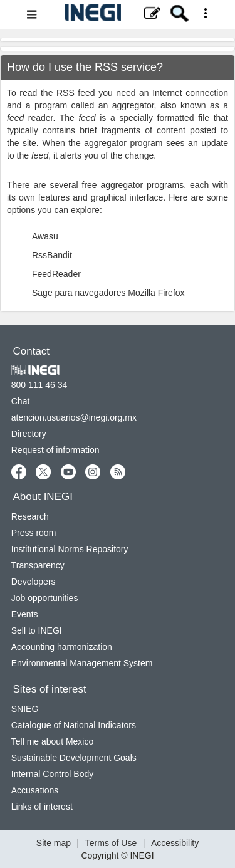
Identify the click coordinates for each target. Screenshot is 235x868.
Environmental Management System (82, 663)
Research (30, 516)
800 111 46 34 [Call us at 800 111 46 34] (39, 385)
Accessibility (175, 843)
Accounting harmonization (62, 647)
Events (25, 614)
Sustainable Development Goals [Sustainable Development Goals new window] (74, 758)
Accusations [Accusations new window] (35, 790)
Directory (29, 434)
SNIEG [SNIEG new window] (25, 709)
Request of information (55, 450)
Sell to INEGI (37, 630)
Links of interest (42, 807)
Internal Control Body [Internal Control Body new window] (53, 774)
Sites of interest (50, 689)
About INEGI (43, 497)
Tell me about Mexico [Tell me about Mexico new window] (53, 741)
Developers (34, 582)
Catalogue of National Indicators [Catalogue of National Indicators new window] (74, 725)
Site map (54, 843)
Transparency (38, 565)
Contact (32, 351)
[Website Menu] (118, 14)
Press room (34, 533)
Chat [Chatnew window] (21, 401)
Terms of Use (111, 843)
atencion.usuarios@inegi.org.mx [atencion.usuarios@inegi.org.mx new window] (74, 417)
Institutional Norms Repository (70, 549)
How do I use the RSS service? (85, 67)
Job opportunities (45, 598)
